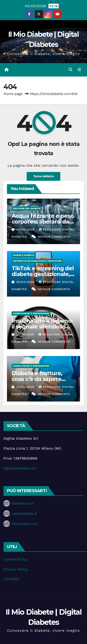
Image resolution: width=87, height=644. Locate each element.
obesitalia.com (25, 524)
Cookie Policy (15, 559)
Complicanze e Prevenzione (31, 313)
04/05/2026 (26, 230)
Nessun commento (54, 237)
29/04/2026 (26, 282)
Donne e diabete (24, 255)
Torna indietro (43, 176)
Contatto (11, 579)
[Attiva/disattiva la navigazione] (79, 70)
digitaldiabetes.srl (20, 468)
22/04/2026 (26, 387)
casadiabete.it (24, 514)
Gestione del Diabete (27, 208)
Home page (13, 94)
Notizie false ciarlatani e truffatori (37, 261)
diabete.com (23, 503)
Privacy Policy (16, 569)
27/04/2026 (26, 334)
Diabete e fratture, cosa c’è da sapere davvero (37, 379)
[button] (71, 70)
